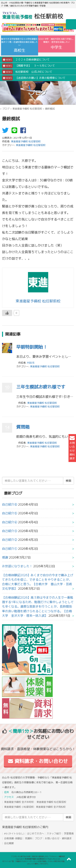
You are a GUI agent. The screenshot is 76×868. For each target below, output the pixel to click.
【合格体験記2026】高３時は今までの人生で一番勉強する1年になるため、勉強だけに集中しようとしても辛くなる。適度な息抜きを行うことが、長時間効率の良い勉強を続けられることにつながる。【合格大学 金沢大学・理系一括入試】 (38, 607)
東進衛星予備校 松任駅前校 (27, 109)
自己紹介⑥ (10, 504)
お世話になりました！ (17, 566)
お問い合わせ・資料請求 (58, 838)
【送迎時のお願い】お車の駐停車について (34, 78)
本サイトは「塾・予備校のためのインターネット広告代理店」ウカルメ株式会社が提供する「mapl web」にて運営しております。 (38, 863)
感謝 (5, 557)
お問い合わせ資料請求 (72, 448)
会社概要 (9, 843)
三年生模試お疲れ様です (41, 387)
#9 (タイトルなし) (14, 833)
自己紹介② (10, 540)
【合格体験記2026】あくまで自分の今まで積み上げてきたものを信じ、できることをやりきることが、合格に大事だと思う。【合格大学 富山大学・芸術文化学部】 (38, 582)
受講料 (29, 838)
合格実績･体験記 (13, 838)
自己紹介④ (10, 522)
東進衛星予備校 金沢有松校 (51, 807)
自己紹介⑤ (10, 513)
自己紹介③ (10, 531)
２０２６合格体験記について (26, 60)
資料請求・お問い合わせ (38, 761)
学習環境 (69, 833)
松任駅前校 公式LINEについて (27, 72)
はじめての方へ (35, 833)
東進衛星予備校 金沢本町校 (19, 802)
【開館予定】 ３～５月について (28, 66)
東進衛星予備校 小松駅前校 (19, 807)
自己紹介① (10, 549)
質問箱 (23, 427)
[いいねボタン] (7, 313)
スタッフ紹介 (54, 833)
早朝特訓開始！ (32, 347)
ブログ (6, 109)
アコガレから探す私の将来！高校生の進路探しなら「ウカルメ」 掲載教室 (38, 856)
